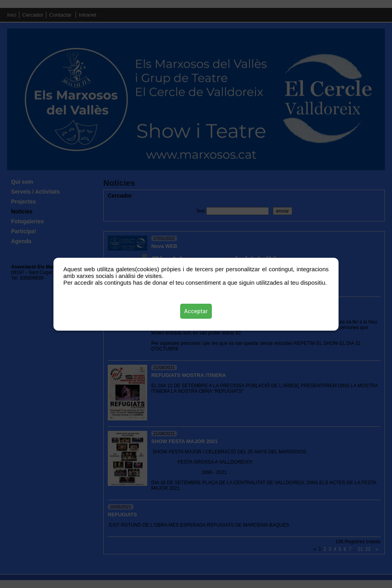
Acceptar (196, 311)
